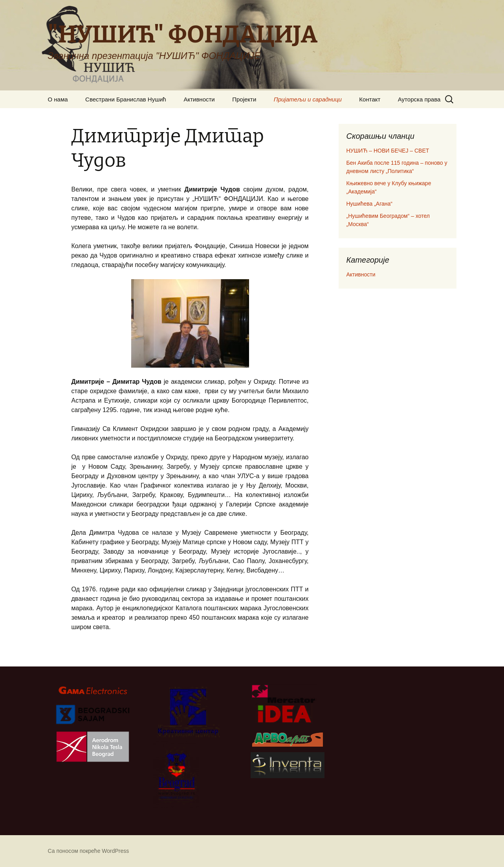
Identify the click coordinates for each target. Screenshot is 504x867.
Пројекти (244, 99)
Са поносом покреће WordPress (89, 851)
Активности (199, 99)
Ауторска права (419, 99)
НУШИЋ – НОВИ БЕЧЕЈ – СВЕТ (388, 151)
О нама (58, 99)
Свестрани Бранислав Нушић (126, 99)
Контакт (370, 99)
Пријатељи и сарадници (308, 99)
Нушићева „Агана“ (369, 204)
